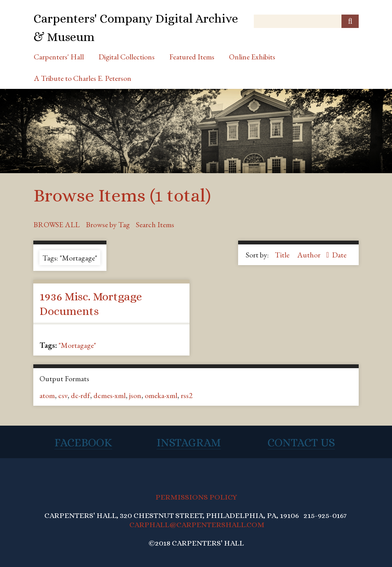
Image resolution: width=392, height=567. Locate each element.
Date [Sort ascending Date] (339, 255)
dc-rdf (80, 395)
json (135, 395)
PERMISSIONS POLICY (196, 497)
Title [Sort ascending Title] (283, 255)
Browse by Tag (108, 225)
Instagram (189, 442)
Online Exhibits (252, 57)
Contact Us (301, 442)
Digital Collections (127, 57)
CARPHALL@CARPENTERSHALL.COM (197, 525)
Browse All (56, 225)
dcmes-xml (109, 395)
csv (63, 395)
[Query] (306, 21)
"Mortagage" (77, 345)
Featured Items (192, 57)
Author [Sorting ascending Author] (310, 255)
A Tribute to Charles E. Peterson (82, 78)
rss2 (187, 395)
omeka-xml (161, 395)
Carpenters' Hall (59, 57)
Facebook (83, 442)
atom (47, 395)
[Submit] (350, 21)
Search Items (155, 225)
